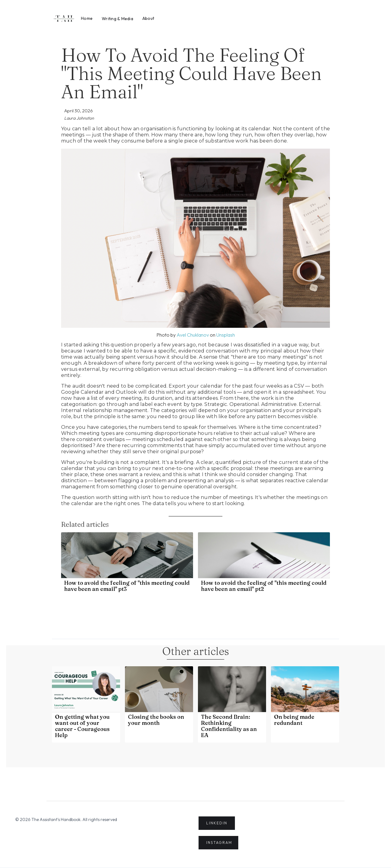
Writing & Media (117, 19)
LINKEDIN (217, 823)
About (148, 18)
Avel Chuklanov (193, 335)
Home (87, 18)
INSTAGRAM (219, 843)
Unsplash (226, 335)
